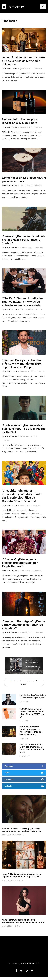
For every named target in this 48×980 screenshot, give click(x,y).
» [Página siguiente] (36, 680)
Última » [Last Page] (24, 684)
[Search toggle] (43, 7)
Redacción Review (10, 69)
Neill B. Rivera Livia (31, 964)
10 (30, 680)
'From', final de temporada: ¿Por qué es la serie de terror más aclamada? (23, 61)
